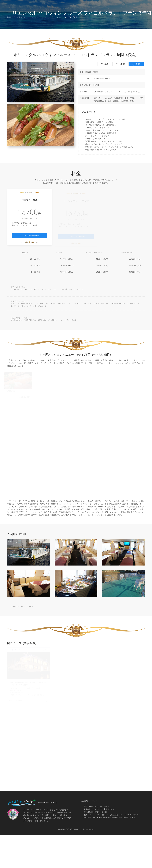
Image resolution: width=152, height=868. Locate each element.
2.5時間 (120, 64)
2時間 (105, 64)
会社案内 (84, 801)
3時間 (136, 64)
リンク (95, 801)
